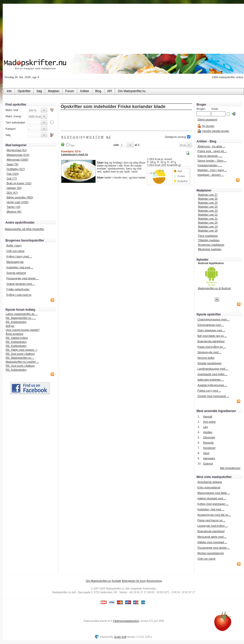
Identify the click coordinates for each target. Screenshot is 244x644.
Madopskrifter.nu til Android (214, 288)
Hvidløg (208, 432)
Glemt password (207, 119)
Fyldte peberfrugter (18, 289)
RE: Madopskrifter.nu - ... (21, 318)
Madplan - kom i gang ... (212, 170)
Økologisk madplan (210, 249)
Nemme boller (206, 358)
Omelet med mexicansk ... (213, 396)
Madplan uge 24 (208, 207)
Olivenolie (209, 437)
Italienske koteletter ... (211, 380)
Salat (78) (12, 164)
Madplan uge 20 (208, 223)
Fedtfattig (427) (16, 169)
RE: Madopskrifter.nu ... (20, 358)
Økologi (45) (14, 212)
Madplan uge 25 (208, 203)
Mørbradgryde (15, 262)
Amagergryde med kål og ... (214, 515)
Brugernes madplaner (211, 245)
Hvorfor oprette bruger (216, 131)
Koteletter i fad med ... (20, 267)
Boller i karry (14, 245)
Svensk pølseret (16, 273)
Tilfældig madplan (209, 240)
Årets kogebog (15, 334)
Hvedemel (209, 448)
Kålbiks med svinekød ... (212, 542)
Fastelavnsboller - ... (210, 165)
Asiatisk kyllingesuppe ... (212, 385)
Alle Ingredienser (230, 468)
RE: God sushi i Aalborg (20, 354)
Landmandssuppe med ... (213, 369)
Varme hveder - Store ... (212, 161)
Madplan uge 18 (208, 231)
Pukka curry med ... (209, 391)
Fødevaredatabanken (126, 621)
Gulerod (208, 464)
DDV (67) (12, 193)
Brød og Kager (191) (19, 183)
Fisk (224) (13, 174)
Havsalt (208, 416)
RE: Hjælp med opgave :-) (21, 350)
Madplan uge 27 (208, 195)
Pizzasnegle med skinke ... (23, 278)
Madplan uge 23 (208, 211)
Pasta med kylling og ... (212, 347)
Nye (73, 146)
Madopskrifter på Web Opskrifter (25, 229)
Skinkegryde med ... (210, 352)
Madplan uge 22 (208, 215)
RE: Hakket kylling (17, 338)
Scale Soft (120, 637)
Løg (205, 427)
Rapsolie (208, 443)
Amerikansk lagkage (210, 482)
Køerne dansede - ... (210, 156)
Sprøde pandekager (210, 363)
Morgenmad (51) (17, 150)
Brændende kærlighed (211, 341)
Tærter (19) (13, 207)
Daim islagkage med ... (211, 330)
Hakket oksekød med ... (212, 498)
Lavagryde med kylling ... (212, 526)
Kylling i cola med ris (19, 295)
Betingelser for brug (134, 581)
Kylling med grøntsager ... (213, 504)
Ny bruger (208, 126)
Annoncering (154, 581)
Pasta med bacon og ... (211, 520)
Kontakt (116, 581)
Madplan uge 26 (208, 199)
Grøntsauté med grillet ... (213, 374)
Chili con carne (16, 251)
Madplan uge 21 (208, 219)
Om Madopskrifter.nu (98, 581)
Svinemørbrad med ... (211, 325)
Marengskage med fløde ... (214, 493)
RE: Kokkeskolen (16, 322)
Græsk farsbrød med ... (21, 284)
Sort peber (209, 422)
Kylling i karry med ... (19, 256)
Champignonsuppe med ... (214, 319)
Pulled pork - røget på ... (212, 151)
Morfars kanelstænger (211, 553)
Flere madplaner (208, 236)
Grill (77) (12, 178)
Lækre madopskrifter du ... (22, 314)
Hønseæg (209, 458)
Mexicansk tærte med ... (212, 537)
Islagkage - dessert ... (211, 175)
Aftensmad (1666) (17, 160)
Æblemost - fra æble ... (211, 146)
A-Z (108, 137)
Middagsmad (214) (18, 155)
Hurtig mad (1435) (18, 202)
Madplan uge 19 (208, 227)
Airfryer (10, 326)
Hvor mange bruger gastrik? (23, 330)
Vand (206, 453)
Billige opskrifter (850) (20, 197)
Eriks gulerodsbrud (209, 487)
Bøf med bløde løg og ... (212, 336)
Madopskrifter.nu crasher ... (22, 362)
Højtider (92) (14, 188)
